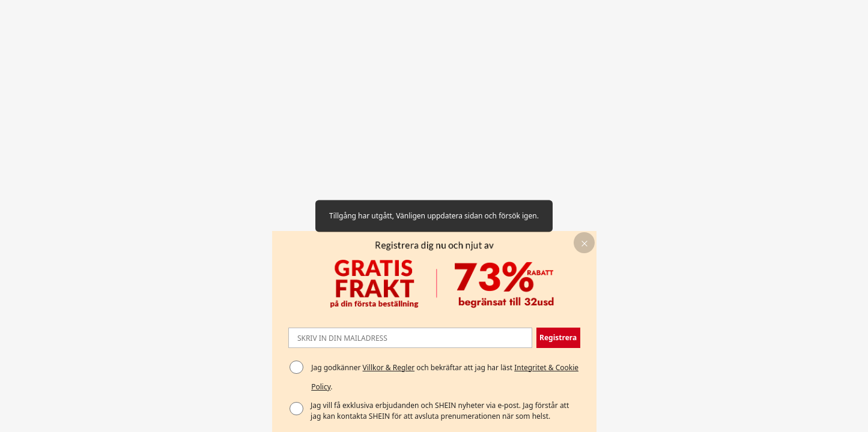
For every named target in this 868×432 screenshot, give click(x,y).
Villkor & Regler (389, 367)
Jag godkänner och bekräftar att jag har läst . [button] (445, 377)
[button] (584, 243)
